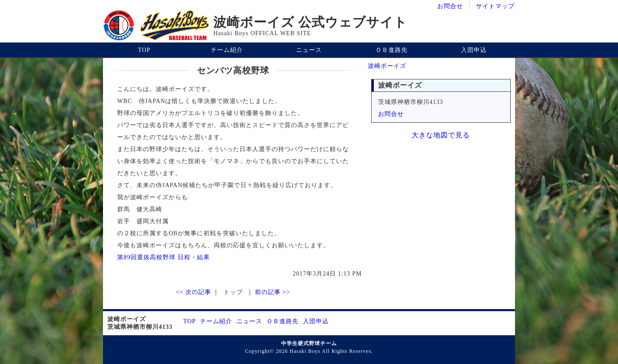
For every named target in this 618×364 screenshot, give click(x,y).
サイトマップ (495, 6)
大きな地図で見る (441, 135)
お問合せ (450, 6)
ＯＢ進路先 (392, 50)
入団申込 (474, 50)
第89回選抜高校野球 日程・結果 (164, 257)
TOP (144, 50)
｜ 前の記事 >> (267, 292)
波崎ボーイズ (387, 66)
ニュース (309, 50)
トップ (233, 292)
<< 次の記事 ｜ (199, 292)
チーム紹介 (227, 50)
